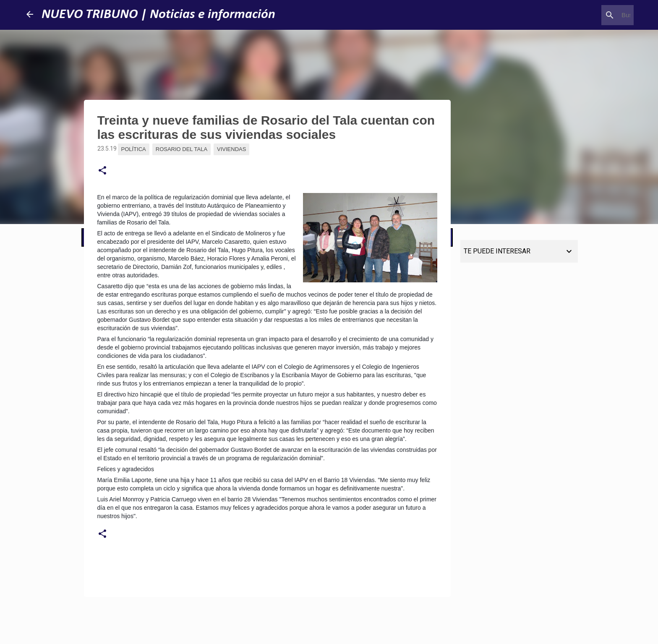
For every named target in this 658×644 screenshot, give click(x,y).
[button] (102, 171)
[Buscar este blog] (590, 15)
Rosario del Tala (181, 149)
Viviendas (231, 149)
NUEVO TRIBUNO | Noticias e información (158, 15)
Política (134, 149)
